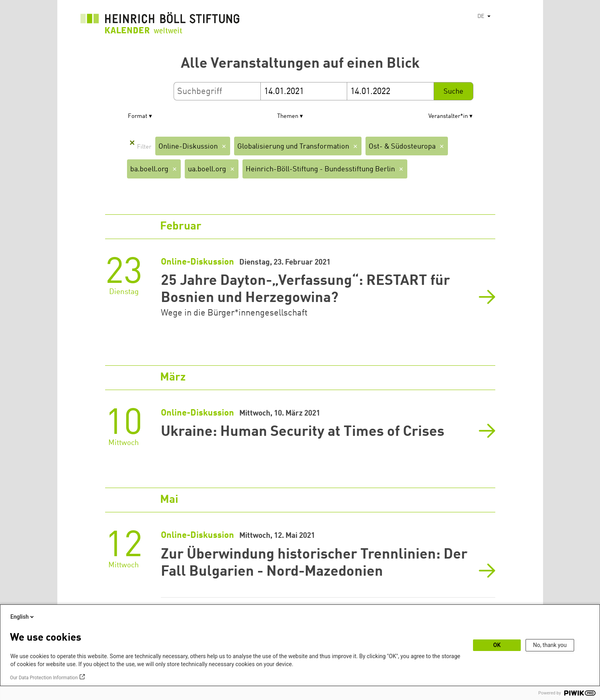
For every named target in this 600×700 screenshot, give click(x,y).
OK (497, 645)
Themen (288, 117)
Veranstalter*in (448, 117)
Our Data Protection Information (44, 678)
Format (138, 117)
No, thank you (550, 645)
